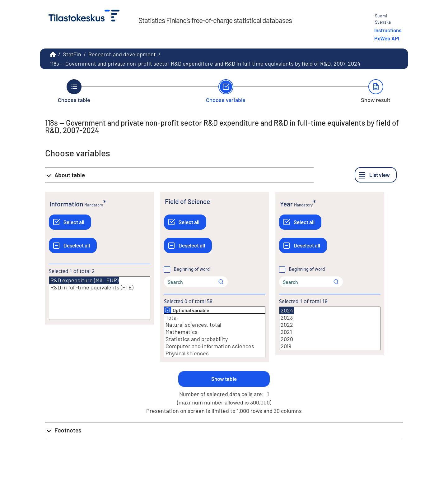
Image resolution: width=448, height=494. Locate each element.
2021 (330, 332)
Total (215, 318)
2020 (330, 339)
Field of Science (187, 201)
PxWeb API (387, 38)
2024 (287, 310)
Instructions (388, 30)
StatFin (72, 54)
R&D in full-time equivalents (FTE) (100, 287)
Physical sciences (215, 353)
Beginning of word (192, 269)
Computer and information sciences (215, 346)
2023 (330, 318)
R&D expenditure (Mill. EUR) (84, 280)
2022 (330, 325)
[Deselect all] (73, 245)
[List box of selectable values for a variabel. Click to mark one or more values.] (100, 298)
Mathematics (215, 332)
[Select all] (70, 222)
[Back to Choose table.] (74, 91)
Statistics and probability (215, 339)
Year (286, 204)
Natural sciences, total (215, 325)
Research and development (122, 54)
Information (66, 204)
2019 (330, 346)
